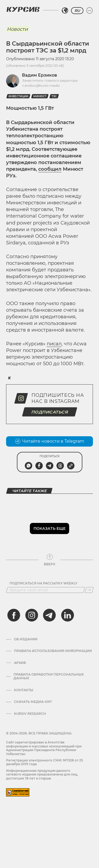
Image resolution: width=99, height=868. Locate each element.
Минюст (40, 96)
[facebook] (14, 615)
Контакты (24, 690)
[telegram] (49, 615)
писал (54, 344)
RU (77, 11)
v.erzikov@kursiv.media (41, 85)
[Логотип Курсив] (23, 9)
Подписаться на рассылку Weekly (43, 583)
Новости (17, 29)
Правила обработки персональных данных (49, 676)
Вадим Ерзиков (39, 75)
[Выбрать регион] (65, 11)
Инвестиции (18, 96)
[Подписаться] (89, 590)
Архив (20, 663)
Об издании (26, 639)
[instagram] (32, 615)
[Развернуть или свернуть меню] (89, 11)
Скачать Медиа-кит (33, 702)
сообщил (50, 169)
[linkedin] (67, 615)
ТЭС (54, 96)
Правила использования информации (53, 651)
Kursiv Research (30, 714)
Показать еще (49, 528)
